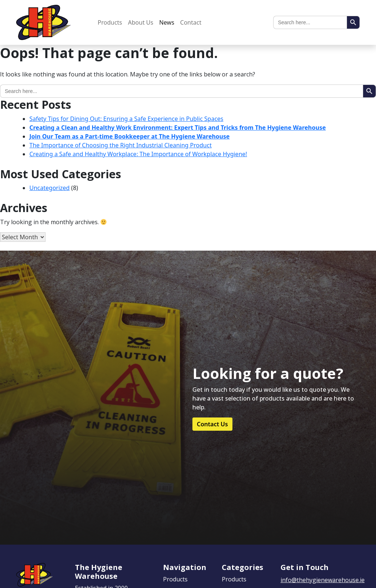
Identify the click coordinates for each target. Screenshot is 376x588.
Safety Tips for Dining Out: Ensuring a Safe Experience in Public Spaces (126, 119)
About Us (141, 22)
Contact (191, 22)
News (167, 22)
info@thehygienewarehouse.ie (323, 580)
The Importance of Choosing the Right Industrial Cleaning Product (120, 145)
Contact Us (212, 424)
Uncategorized (50, 188)
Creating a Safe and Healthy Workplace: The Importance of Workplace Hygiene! (138, 154)
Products (110, 22)
